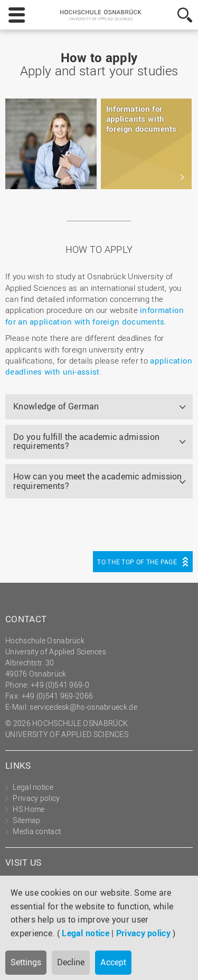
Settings (26, 962)
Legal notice (86, 933)
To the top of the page (137, 562)
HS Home (29, 809)
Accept (113, 962)
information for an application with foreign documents (95, 315)
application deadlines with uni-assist (99, 366)
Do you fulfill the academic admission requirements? (86, 442)
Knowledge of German (56, 406)
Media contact (37, 831)
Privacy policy (143, 933)
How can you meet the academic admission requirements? (98, 481)
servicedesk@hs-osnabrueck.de (83, 707)
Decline (71, 962)
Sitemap (26, 820)
